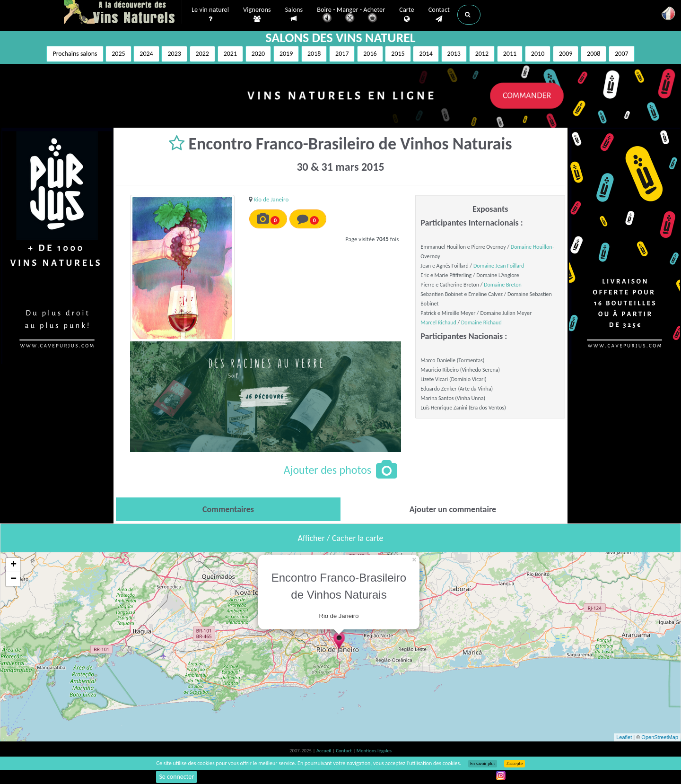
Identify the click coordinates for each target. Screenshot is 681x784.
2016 (370, 54)
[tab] (228, 509)
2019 (286, 54)
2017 (342, 54)
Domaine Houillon (532, 247)
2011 (510, 54)
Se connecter (176, 777)
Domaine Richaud (481, 322)
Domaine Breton (503, 285)
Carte (406, 15)
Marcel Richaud (438, 322)
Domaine (485, 266)
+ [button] (13, 565)
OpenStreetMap (660, 737)
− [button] (13, 579)
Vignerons (257, 15)
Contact (439, 15)
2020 (258, 54)
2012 (482, 54)
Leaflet (624, 737)
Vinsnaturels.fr (123, 13)
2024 (146, 54)
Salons (294, 14)
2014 (426, 54)
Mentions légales (374, 751)
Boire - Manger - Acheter (351, 15)
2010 (538, 54)
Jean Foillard (510, 266)
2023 (174, 54)
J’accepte (514, 764)
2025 (118, 54)
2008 (594, 54)
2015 (398, 54)
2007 (621, 54)
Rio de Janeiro (271, 199)
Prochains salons (75, 54)
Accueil (324, 751)
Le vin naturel (210, 15)
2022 (202, 54)
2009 (566, 54)
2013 (454, 54)
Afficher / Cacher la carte (341, 538)
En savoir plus (483, 764)
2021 (230, 54)
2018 (314, 54)
